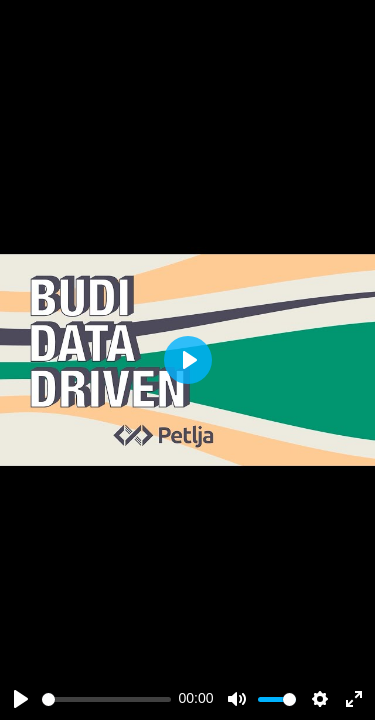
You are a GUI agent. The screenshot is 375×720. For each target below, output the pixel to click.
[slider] (106, 699)
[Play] (21, 699)
